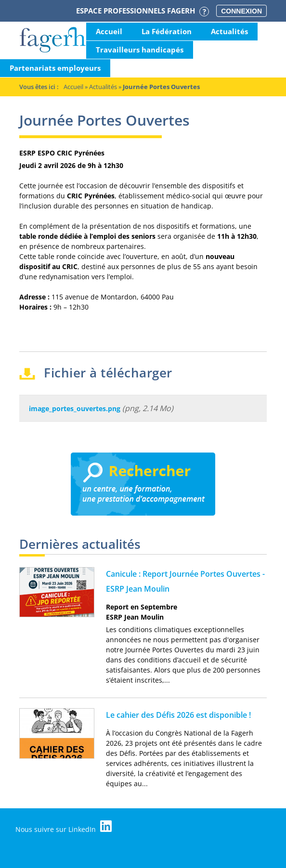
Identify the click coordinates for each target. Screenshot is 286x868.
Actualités (229, 31)
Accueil (109, 31)
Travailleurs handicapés (140, 50)
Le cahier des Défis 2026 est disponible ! (178, 715)
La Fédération (167, 31)
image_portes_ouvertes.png (75, 408)
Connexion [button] (241, 11)
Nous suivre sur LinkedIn (64, 827)
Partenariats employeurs (55, 68)
